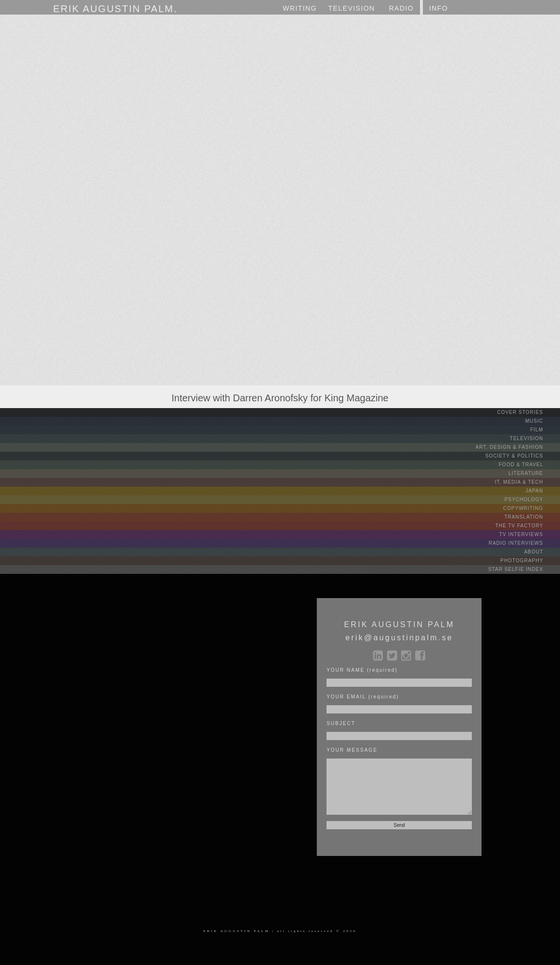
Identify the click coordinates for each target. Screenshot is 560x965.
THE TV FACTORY (527, 526)
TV (352, 8)
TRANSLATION (531, 517)
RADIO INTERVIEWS (523, 543)
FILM (544, 430)
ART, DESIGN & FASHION (517, 447)
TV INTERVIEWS (529, 534)
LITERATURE (533, 473)
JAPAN (542, 491)
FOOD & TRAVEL (529, 465)
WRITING (300, 8)
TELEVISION (534, 438)
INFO (439, 8)
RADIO (401, 8)
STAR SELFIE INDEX (523, 569)
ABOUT (541, 552)
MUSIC (542, 421)
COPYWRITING (531, 508)
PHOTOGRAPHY (529, 561)
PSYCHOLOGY (531, 499)
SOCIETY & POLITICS (522, 456)
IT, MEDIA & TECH (527, 482)
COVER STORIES (528, 412)
